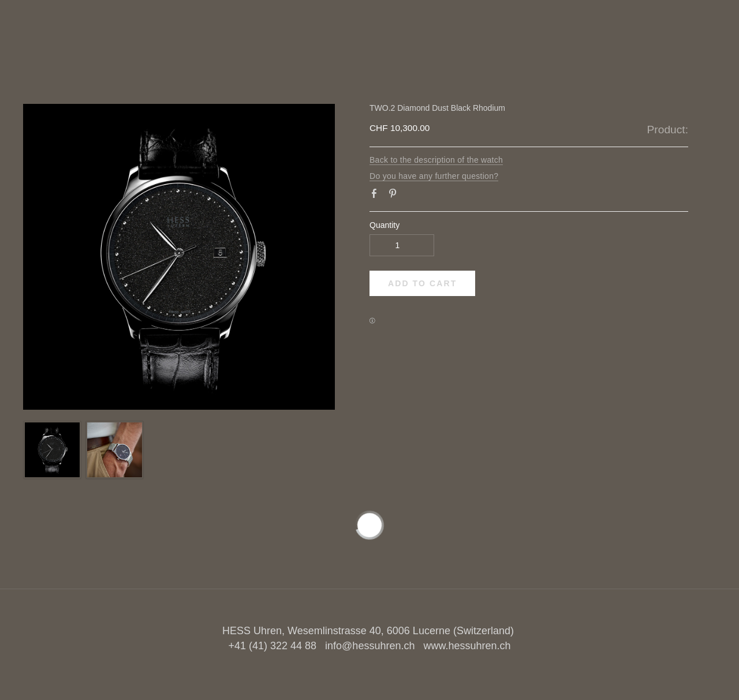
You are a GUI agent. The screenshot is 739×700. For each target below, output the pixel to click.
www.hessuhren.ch (467, 646)
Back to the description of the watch (436, 160)
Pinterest (395, 196)
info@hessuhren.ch (370, 646)
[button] (422, 283)
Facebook (376, 196)
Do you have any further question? (434, 176)
